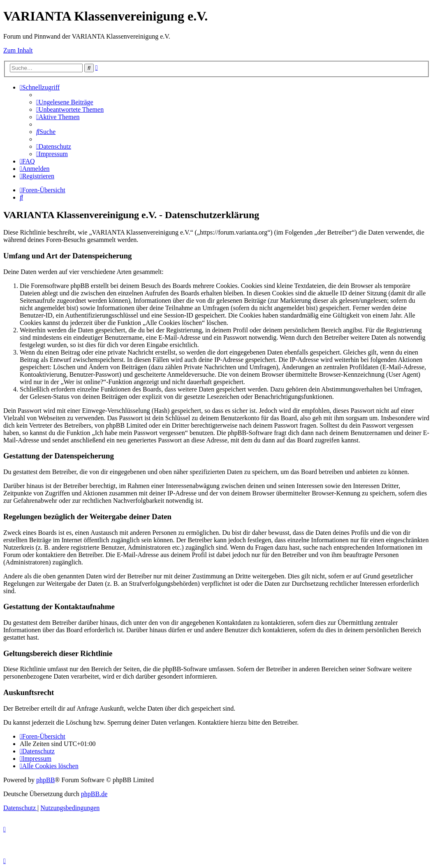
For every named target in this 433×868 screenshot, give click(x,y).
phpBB (45, 780)
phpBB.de (94, 794)
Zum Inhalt (18, 50)
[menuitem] (65, 102)
